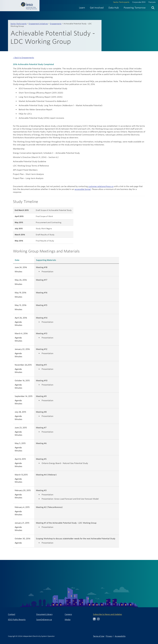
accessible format (83, 189)
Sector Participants (121, 2)
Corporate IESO (139, 2)
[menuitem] (82, 8)
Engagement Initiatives (38, 24)
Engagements (56, 24)
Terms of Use (99, 636)
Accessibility (120, 636)
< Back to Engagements (24, 58)
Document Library (44, 614)
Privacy (109, 636)
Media (68, 620)
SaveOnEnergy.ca (44, 620)
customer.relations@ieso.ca (101, 186)
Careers (68, 614)
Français (152, 2)
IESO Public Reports (17, 620)
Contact (12, 614)
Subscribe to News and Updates (107, 614)
